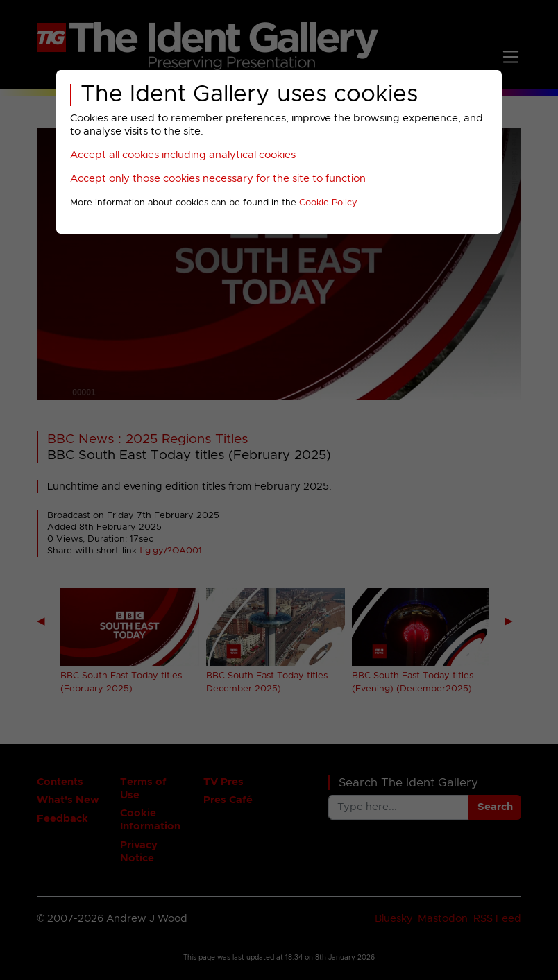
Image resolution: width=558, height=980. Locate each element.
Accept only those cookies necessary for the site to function (218, 179)
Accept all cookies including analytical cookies (183, 155)
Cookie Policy (328, 203)
